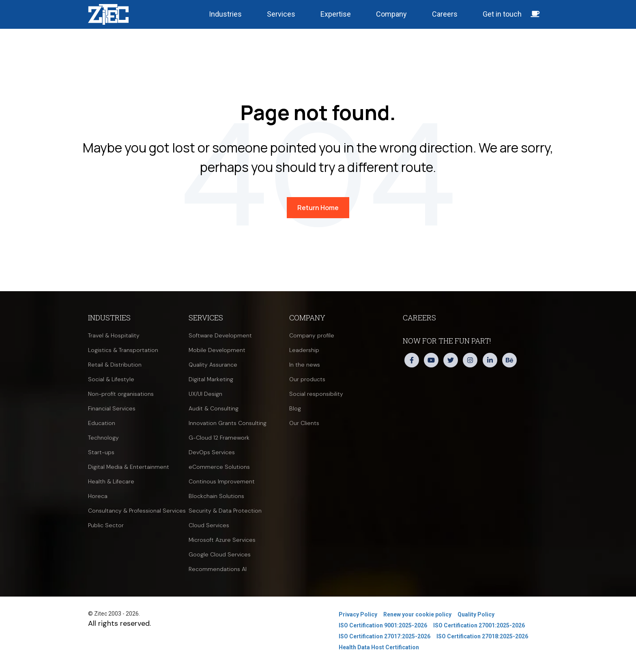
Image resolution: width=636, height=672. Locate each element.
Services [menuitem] (206, 318)
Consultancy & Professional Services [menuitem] (137, 511)
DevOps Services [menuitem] (212, 452)
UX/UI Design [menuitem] (205, 394)
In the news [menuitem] (305, 365)
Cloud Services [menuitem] (209, 525)
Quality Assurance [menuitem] (213, 365)
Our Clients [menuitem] (304, 423)
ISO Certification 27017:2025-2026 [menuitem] (385, 636)
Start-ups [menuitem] (101, 452)
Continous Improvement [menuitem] (222, 481)
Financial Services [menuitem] (112, 408)
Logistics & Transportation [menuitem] (123, 350)
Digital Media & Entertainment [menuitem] (129, 467)
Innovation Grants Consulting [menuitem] (228, 423)
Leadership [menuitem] (304, 350)
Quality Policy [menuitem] (476, 614)
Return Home (318, 208)
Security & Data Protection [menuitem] (225, 511)
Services (281, 14)
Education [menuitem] (102, 423)
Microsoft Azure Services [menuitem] (222, 540)
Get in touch (511, 14)
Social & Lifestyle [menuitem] (111, 379)
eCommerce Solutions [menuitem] (219, 467)
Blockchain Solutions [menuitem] (216, 496)
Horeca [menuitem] (98, 496)
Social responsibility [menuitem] (316, 394)
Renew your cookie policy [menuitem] (417, 614)
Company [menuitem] (307, 318)
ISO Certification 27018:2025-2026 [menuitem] (482, 636)
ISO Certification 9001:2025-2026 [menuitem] (383, 625)
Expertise (336, 14)
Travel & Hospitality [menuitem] (114, 335)
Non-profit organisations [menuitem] (121, 394)
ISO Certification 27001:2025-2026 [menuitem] (479, 625)
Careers (445, 14)
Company (391, 14)
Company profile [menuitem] (312, 335)
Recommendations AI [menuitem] (218, 569)
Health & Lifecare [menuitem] (111, 481)
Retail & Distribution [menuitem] (115, 365)
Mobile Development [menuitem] (217, 350)
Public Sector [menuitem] (106, 525)
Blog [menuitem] (295, 408)
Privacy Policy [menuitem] (358, 614)
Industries (225, 14)
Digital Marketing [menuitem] (211, 379)
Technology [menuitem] (103, 438)
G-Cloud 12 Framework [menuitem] (219, 438)
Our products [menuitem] (307, 379)
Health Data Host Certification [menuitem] (379, 647)
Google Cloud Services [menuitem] (220, 554)
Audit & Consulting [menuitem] (214, 408)
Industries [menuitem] (109, 318)
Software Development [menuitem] (220, 335)
